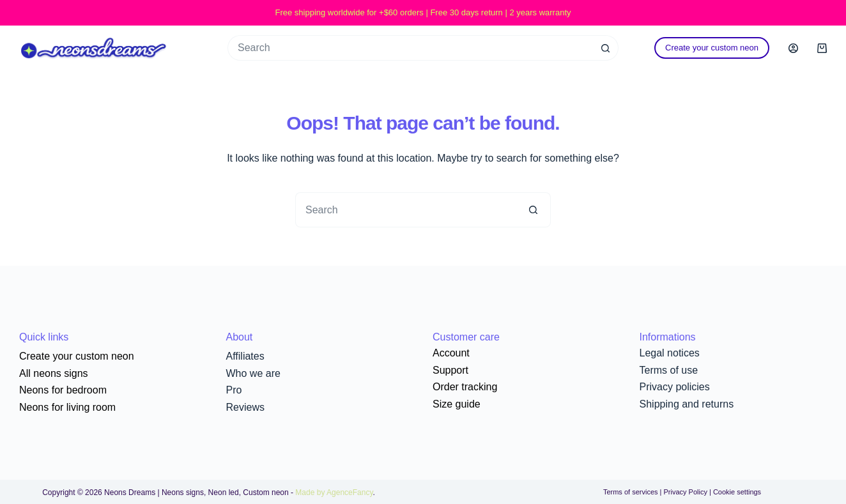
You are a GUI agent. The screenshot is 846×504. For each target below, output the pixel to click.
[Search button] (606, 48)
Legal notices (670, 353)
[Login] (793, 48)
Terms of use (669, 370)
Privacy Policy (685, 492)
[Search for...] (410, 48)
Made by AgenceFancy (334, 493)
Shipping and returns (687, 404)
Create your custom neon (712, 48)
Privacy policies (675, 387)
